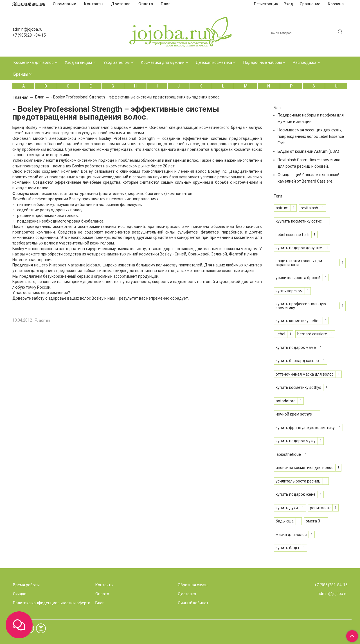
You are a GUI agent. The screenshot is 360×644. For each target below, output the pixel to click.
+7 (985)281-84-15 (29, 35)
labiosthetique (288, 454)
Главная (21, 97)
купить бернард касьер (297, 361)
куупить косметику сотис (299, 221)
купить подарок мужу (296, 441)
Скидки (20, 594)
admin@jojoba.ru (27, 29)
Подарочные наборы (263, 62)
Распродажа (305, 62)
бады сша (285, 521)
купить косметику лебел (298, 321)
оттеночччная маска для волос (305, 374)
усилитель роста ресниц (298, 481)
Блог (166, 4)
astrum (282, 208)
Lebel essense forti (292, 235)
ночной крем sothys (294, 414)
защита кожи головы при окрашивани (299, 263)
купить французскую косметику (305, 428)
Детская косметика (214, 62)
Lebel (280, 334)
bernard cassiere (312, 334)
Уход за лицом (78, 62)
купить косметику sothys (298, 387)
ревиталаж (320, 508)
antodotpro (286, 401)
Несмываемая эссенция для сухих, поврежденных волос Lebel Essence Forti (311, 136)
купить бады (287, 548)
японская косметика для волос (304, 468)
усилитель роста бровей (298, 278)
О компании (65, 4)
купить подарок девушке (299, 248)
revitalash (309, 208)
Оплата (146, 4)
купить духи (287, 508)
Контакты (94, 4)
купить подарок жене (296, 494)
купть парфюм (289, 291)
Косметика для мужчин (163, 62)
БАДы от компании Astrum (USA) (308, 151)
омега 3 (313, 521)
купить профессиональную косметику (301, 306)
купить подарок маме (296, 347)
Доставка (121, 4)
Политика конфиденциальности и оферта (52, 603)
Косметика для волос (33, 62)
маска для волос (291, 535)
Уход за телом (116, 62)
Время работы (26, 585)
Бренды (21, 74)
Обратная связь (193, 585)
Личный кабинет (193, 603)
